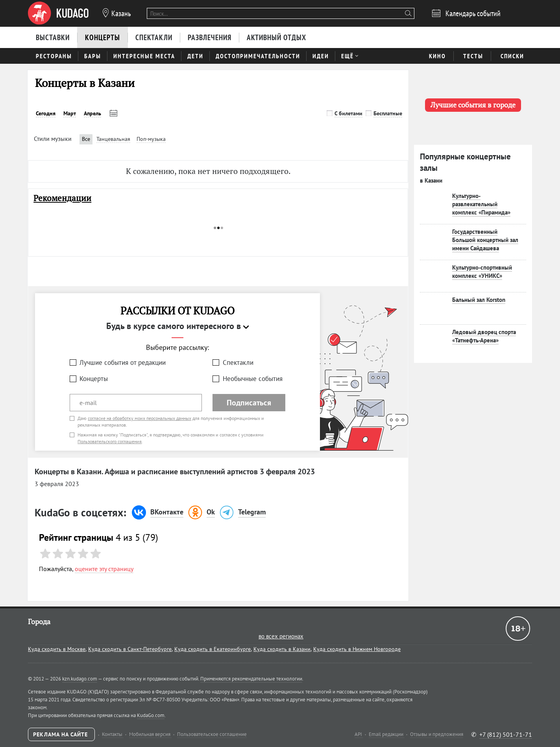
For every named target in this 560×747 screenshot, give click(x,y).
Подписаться (249, 403)
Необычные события (253, 379)
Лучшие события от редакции (123, 362)
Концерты (94, 379)
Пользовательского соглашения (110, 441)
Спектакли (238, 362)
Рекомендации (62, 198)
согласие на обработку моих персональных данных (140, 418)
